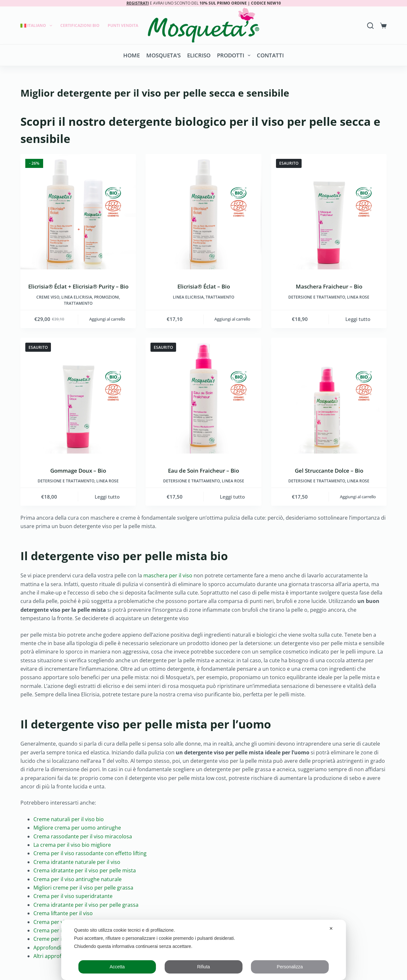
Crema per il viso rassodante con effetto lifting (90, 853)
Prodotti (235, 55)
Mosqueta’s (163, 55)
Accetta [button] (117, 967)
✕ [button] (331, 928)
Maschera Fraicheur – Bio (329, 286)
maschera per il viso (168, 575)
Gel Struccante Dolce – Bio (329, 471)
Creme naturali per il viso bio (69, 819)
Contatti (270, 55)
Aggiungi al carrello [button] (107, 319)
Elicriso (199, 55)
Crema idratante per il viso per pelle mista (85, 870)
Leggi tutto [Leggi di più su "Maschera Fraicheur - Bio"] (358, 319)
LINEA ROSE (358, 297)
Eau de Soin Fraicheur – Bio (203, 471)
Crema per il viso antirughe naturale (78, 879)
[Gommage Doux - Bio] (78, 396)
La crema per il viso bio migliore (72, 845)
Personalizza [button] (290, 967)
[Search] (370, 26)
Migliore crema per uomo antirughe (77, 828)
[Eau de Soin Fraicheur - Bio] (203, 396)
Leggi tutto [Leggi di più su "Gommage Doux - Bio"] (107, 497)
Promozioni (107, 297)
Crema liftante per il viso (63, 913)
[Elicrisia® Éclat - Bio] (203, 212)
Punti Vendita (123, 25)
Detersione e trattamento (317, 297)
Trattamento (78, 303)
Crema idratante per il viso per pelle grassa (86, 905)
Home (132, 55)
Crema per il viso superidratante (73, 896)
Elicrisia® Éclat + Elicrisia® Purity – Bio (78, 286)
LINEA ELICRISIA (77, 297)
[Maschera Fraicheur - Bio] (329, 212)
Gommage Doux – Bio (78, 471)
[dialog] (203, 950)
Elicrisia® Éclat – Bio (204, 286)
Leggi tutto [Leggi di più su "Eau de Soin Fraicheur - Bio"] (232, 497)
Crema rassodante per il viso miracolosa (83, 836)
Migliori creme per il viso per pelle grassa (83, 888)
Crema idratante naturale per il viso (77, 862)
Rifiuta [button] (204, 967)
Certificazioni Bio (80, 25)
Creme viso (48, 297)
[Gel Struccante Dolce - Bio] (329, 396)
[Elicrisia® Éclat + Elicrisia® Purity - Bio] (78, 212)
